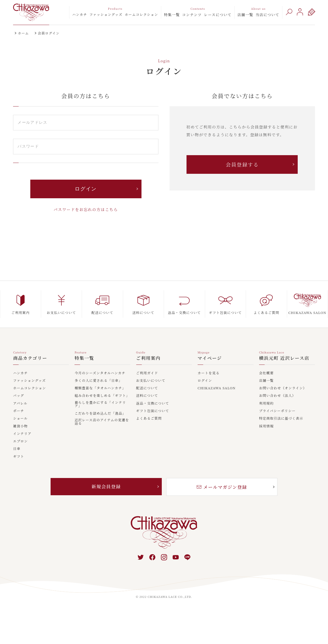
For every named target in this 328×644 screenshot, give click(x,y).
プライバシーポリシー (277, 411)
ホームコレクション (141, 14)
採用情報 (266, 426)
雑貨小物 (20, 426)
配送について (147, 388)
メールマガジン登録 (222, 487)
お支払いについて (151, 381)
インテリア (22, 434)
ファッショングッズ (106, 14)
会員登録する (242, 164)
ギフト (19, 457)
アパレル (20, 403)
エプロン (20, 441)
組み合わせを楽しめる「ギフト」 (102, 396)
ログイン (205, 381)
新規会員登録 (106, 486)
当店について (267, 15)
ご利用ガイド (147, 373)
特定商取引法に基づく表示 (281, 418)
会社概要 (266, 373)
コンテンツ (192, 15)
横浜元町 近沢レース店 (284, 359)
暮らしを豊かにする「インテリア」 (100, 404)
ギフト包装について (153, 411)
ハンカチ (80, 14)
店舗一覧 (245, 15)
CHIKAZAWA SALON (217, 388)
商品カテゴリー (30, 359)
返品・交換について (153, 403)
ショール (20, 418)
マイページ (210, 359)
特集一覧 (172, 15)
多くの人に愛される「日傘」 (98, 381)
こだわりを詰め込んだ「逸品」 (100, 413)
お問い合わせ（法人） (277, 396)
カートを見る (209, 373)
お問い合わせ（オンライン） (283, 388)
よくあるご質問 (149, 418)
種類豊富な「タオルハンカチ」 (100, 388)
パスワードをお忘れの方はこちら (86, 209)
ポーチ (19, 411)
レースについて (218, 15)
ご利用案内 (148, 359)
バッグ (19, 396)
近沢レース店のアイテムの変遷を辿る (102, 422)
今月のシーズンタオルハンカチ (100, 373)
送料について (147, 396)
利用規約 (266, 403)
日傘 (17, 449)
